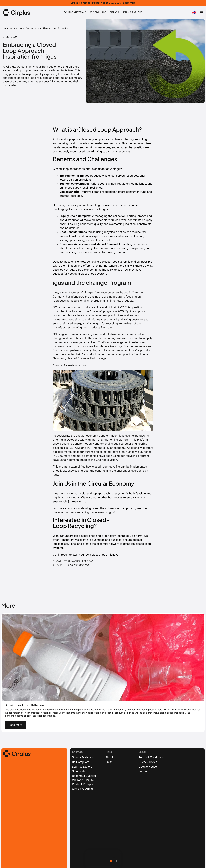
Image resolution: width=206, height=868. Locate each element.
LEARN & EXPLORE (132, 12)
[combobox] (194, 13)
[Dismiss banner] (203, 3)
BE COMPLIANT (98, 12)
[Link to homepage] (16, 13)
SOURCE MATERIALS (75, 12)
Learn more (129, 3)
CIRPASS (114, 12)
